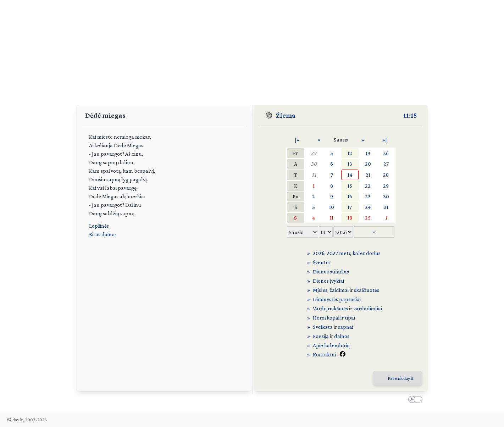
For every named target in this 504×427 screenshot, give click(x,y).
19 (368, 153)
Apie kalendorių (331, 345)
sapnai (346, 327)
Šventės (322, 262)
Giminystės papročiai (337, 299)
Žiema (286, 115)
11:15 (410, 115)
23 (368, 196)
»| (384, 140)
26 (386, 153)
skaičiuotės (367, 290)
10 (332, 207)
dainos (342, 336)
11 (332, 218)
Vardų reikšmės (330, 308)
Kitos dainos (103, 234)
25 (368, 218)
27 (386, 164)
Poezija (321, 336)
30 (314, 164)
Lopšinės (99, 226)
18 (350, 218)
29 (314, 153)
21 (368, 175)
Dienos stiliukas (331, 271)
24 (368, 207)
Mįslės (320, 290)
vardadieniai (368, 308)
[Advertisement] (252, 50)
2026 (319, 253)
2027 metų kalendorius (354, 253)
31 (314, 175)
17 (350, 207)
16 (350, 196)
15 (350, 186)
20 (368, 164)
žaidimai (339, 290)
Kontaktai (324, 354)
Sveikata (323, 327)
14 (350, 175)
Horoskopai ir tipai (334, 318)
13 (350, 164)
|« (297, 140)
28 (386, 175)
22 (368, 186)
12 (350, 153)
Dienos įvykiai (328, 281)
